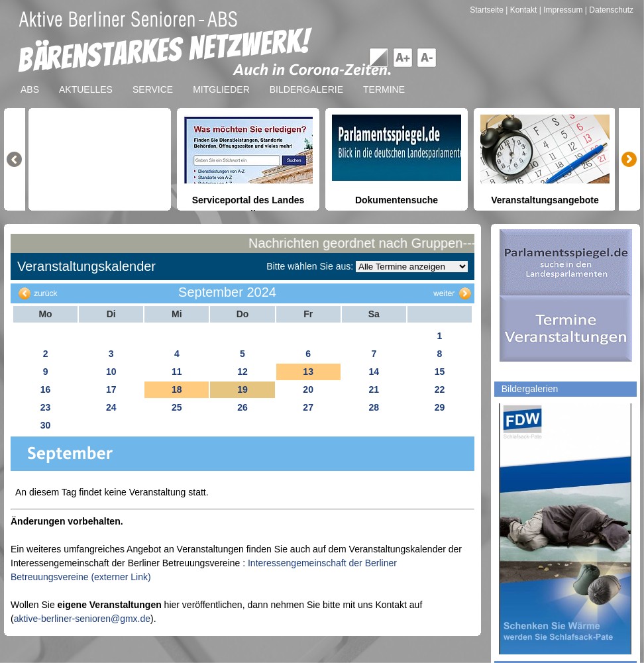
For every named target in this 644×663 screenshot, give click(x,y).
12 (242, 372)
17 (111, 389)
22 (440, 389)
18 (177, 389)
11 (177, 372)
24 (111, 407)
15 (440, 372)
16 (46, 389)
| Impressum (561, 10)
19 (242, 389)
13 (308, 372)
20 (308, 389)
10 (111, 372)
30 (46, 425)
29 (440, 407)
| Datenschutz (609, 10)
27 (308, 407)
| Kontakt (522, 10)
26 (242, 407)
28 (374, 407)
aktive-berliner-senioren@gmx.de (82, 619)
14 (374, 372)
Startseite (488, 10)
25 (177, 407)
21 (374, 389)
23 (46, 407)
